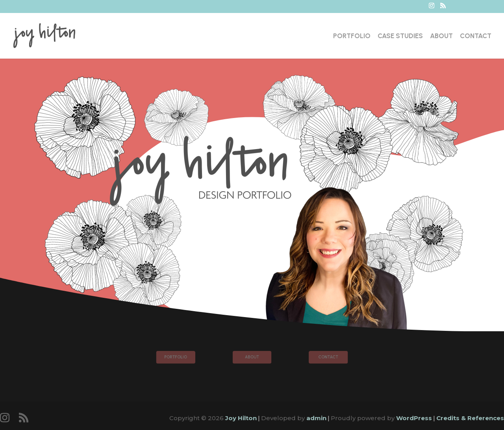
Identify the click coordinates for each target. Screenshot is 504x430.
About (441, 36)
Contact (476, 36)
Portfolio (352, 36)
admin (316, 418)
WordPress (414, 418)
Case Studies (400, 36)
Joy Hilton (241, 418)
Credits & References (470, 418)
